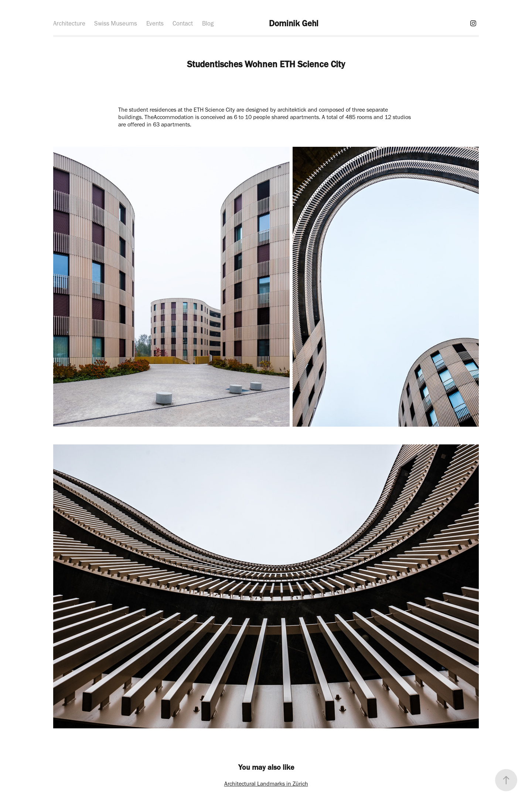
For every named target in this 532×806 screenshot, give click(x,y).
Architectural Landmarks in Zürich (266, 784)
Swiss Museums (116, 23)
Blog (208, 23)
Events (155, 23)
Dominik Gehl (294, 23)
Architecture (69, 23)
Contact (183, 23)
